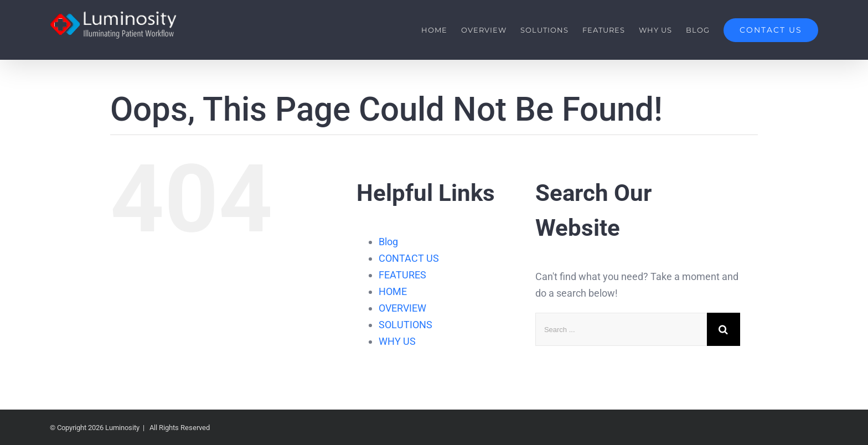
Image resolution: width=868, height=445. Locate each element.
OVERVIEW (402, 308)
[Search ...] (621, 329)
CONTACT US (409, 258)
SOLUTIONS (405, 325)
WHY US (397, 341)
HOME (393, 291)
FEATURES (402, 275)
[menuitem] (441, 30)
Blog (388, 242)
